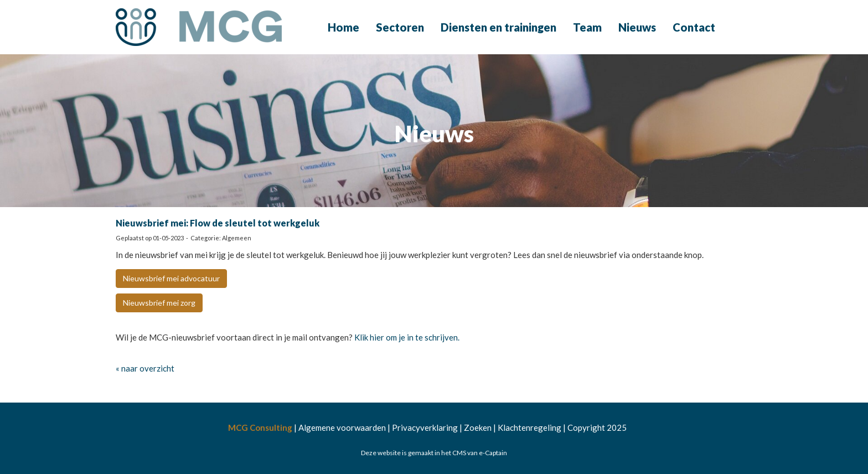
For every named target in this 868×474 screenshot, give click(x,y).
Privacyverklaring (425, 427)
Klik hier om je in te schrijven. (408, 337)
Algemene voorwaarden (342, 427)
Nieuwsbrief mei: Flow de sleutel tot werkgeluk (218, 223)
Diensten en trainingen (498, 27)
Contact (694, 27)
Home (343, 27)
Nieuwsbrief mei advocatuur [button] (171, 278)
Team (587, 27)
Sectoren (400, 27)
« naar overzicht (145, 368)
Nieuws (637, 27)
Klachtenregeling (529, 427)
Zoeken (478, 427)
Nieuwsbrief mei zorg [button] (159, 303)
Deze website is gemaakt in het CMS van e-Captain (434, 453)
